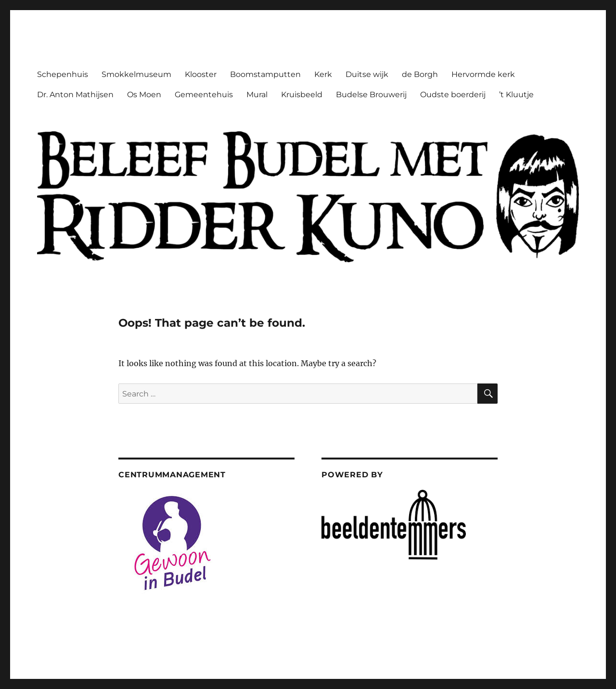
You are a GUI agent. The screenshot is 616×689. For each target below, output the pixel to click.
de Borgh (420, 74)
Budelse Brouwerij (371, 95)
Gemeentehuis (204, 95)
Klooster (201, 74)
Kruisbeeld (302, 95)
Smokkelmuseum (136, 74)
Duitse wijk (367, 74)
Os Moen (144, 95)
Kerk (323, 74)
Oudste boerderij (453, 95)
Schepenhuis (63, 74)
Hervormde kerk (483, 74)
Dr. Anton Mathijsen (75, 95)
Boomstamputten (265, 74)
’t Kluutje (516, 95)
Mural (257, 95)
